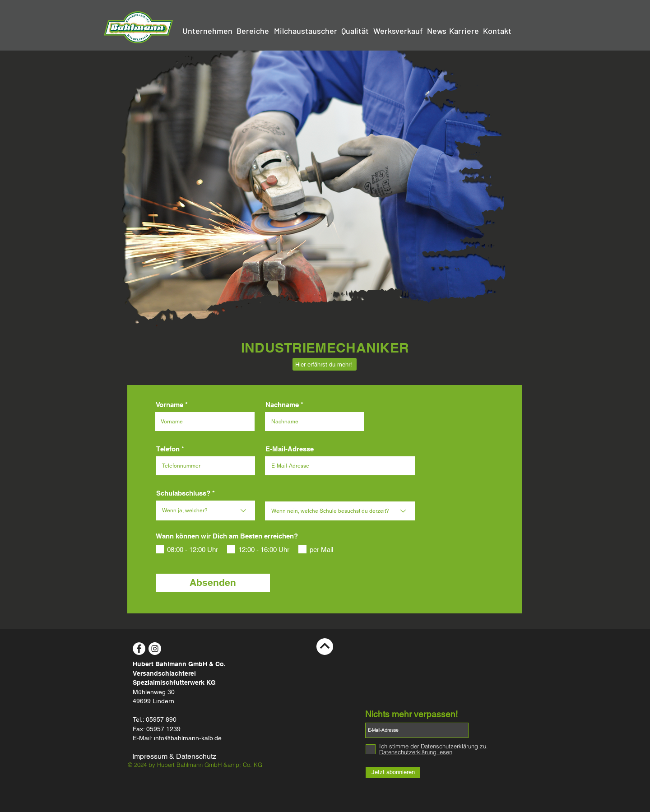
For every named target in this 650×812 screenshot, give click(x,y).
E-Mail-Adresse (290, 449)
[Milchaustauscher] (305, 31)
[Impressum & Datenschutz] (177, 757)
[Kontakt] (497, 31)
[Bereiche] (253, 31)
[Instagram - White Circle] (155, 649)
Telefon (168, 449)
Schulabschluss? (183, 493)
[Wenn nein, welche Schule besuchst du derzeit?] (340, 511)
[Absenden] (213, 583)
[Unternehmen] (207, 31)
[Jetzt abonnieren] (393, 773)
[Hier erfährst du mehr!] (325, 364)
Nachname (282, 405)
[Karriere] (464, 31)
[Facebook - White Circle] (139, 649)
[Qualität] (355, 31)
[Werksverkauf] (398, 31)
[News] (436, 31)
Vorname (169, 405)
